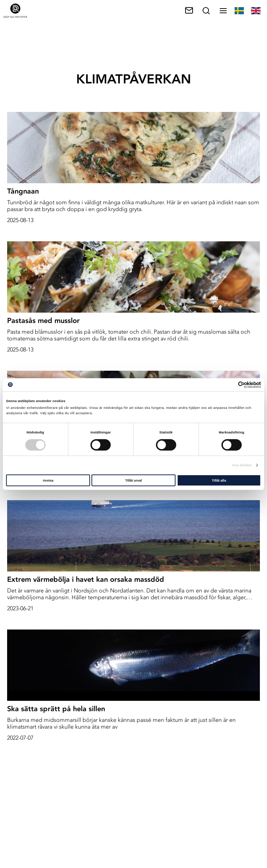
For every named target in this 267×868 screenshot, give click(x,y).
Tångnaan (23, 191)
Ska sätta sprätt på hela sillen (56, 709)
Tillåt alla (219, 481)
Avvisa (48, 481)
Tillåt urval (134, 481)
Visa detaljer (242, 465)
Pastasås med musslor (43, 320)
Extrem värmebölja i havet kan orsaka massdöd (86, 579)
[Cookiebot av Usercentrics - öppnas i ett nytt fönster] (230, 385)
